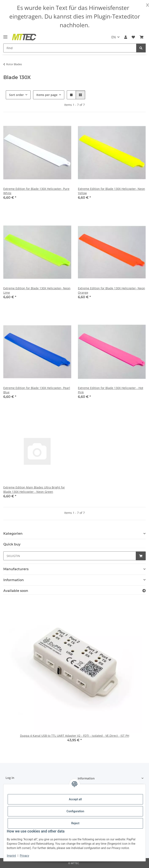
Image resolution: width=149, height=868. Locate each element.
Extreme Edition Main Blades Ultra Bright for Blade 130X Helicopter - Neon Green (34, 490)
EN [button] (114, 37)
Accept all (75, 799)
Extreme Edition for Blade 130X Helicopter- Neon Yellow (111, 191)
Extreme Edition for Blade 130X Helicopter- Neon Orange (111, 290)
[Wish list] (133, 37)
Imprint (11, 856)
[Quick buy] (70, 556)
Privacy (24, 856)
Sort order (16, 95)
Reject (75, 823)
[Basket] (142, 37)
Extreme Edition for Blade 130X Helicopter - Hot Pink (111, 390)
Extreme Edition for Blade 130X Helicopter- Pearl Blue (37, 390)
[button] (126, 37)
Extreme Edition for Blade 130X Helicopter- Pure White (36, 191)
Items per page (47, 95)
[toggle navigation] (5, 35)
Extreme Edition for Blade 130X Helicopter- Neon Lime (37, 290)
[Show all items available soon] (144, 591)
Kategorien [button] (13, 534)
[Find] (70, 48)
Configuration (75, 811)
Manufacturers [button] (16, 569)
